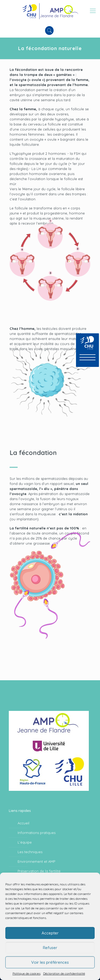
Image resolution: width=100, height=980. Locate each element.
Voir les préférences (50, 962)
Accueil (23, 823)
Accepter (50, 933)
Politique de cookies (27, 973)
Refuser (50, 948)
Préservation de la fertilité (39, 871)
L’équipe (25, 842)
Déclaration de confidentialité (64, 973)
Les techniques (30, 852)
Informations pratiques (37, 833)
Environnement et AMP (36, 861)
